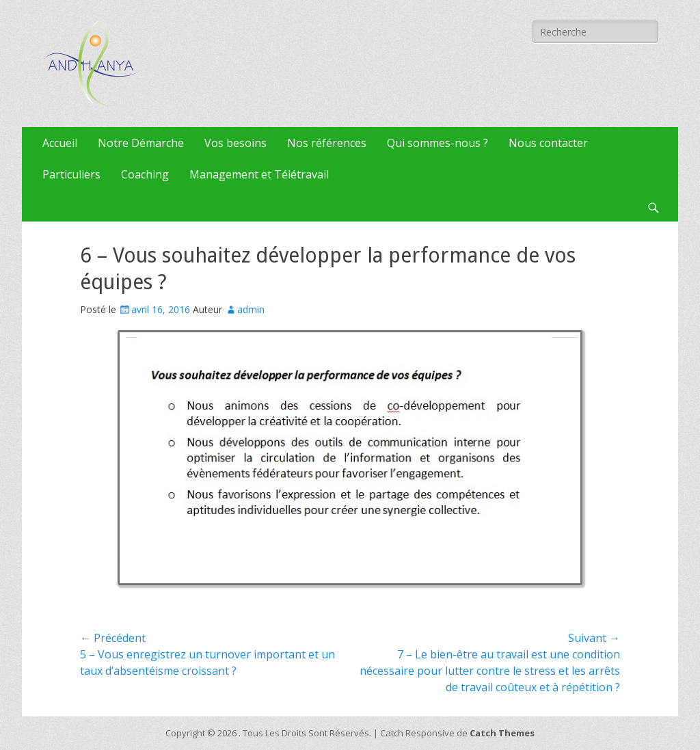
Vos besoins (235, 143)
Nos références (327, 143)
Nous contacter (548, 143)
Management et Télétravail (259, 174)
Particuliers (71, 174)
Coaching (145, 174)
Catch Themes (502, 733)
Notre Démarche (141, 143)
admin (251, 309)
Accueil (60, 143)
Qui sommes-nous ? (437, 143)
